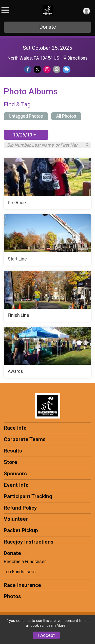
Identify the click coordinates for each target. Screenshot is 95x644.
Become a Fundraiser (25, 562)
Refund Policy (20, 508)
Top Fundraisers (20, 572)
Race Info (15, 428)
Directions (78, 58)
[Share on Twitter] (37, 69)
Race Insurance (22, 585)
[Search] (88, 145)
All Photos (66, 116)
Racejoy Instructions (29, 542)
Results (13, 451)
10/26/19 (24, 135)
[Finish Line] (48, 296)
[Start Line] (48, 240)
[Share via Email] (57, 69)
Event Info (16, 485)
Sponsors (15, 474)
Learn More (56, 626)
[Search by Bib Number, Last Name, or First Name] (45, 145)
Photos (12, 596)
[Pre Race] (48, 184)
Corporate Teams (25, 439)
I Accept (46, 635)
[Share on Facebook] (28, 69)
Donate (48, 27)
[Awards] (48, 352)
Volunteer (16, 519)
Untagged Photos (26, 116)
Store (11, 462)
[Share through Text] (66, 69)
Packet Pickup (21, 530)
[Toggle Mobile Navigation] (5, 10)
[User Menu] (87, 11)
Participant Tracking (28, 496)
